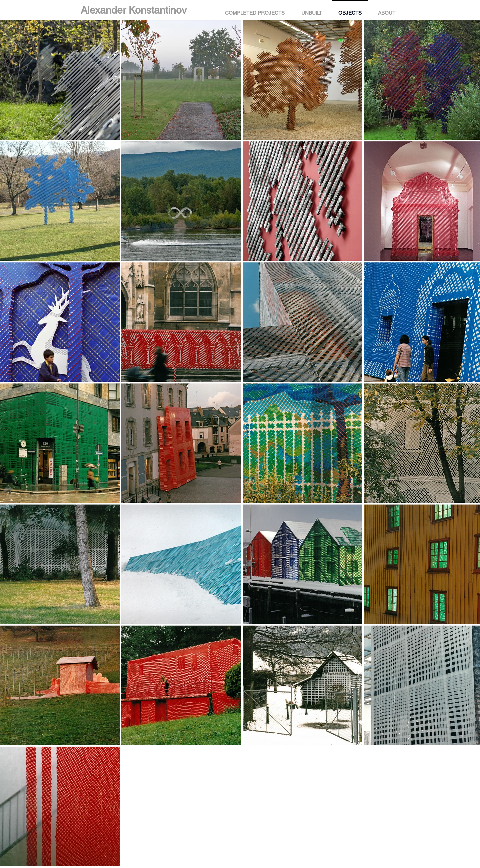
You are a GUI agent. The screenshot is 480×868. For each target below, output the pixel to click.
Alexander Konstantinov (134, 10)
